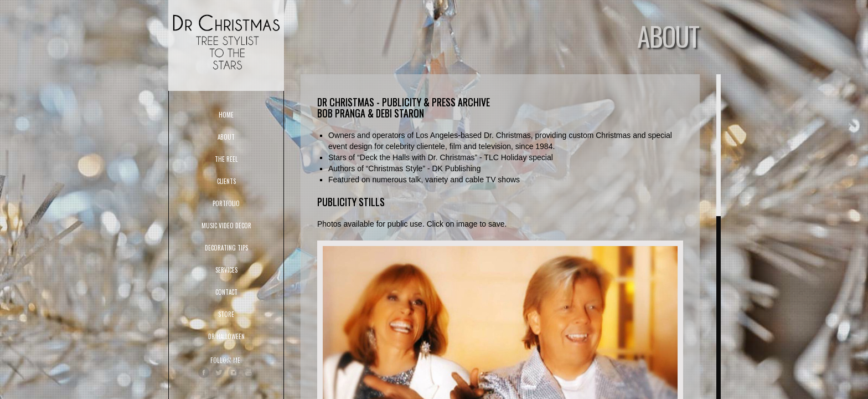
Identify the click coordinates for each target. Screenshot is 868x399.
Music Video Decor (226, 226)
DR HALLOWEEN (226, 336)
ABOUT (226, 137)
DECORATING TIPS (226, 248)
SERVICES (226, 270)
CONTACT (226, 292)
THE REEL (226, 159)
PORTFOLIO (226, 203)
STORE (226, 314)
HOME (226, 115)
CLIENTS (226, 181)
